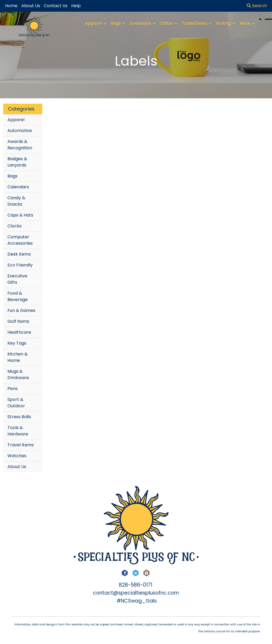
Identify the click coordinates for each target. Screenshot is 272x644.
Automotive (20, 131)
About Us (17, 467)
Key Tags (17, 343)
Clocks (14, 226)
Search (257, 6)
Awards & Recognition (20, 145)
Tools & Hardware (18, 431)
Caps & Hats (20, 215)
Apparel (93, 23)
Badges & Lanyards (17, 162)
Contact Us (56, 6)
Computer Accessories (20, 240)
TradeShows (194, 23)
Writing (223, 23)
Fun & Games (21, 310)
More (245, 23)
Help (76, 6)
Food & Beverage (18, 296)
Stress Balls (19, 417)
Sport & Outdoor (16, 403)
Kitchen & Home (18, 357)
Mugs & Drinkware (18, 374)
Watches (17, 456)
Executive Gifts (17, 279)
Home (11, 6)
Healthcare (19, 332)
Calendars (18, 187)
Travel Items (21, 445)
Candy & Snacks (16, 201)
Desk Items (19, 254)
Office (166, 23)
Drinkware (140, 23)
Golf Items (18, 321)
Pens (12, 389)
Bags (116, 23)
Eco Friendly (20, 265)
